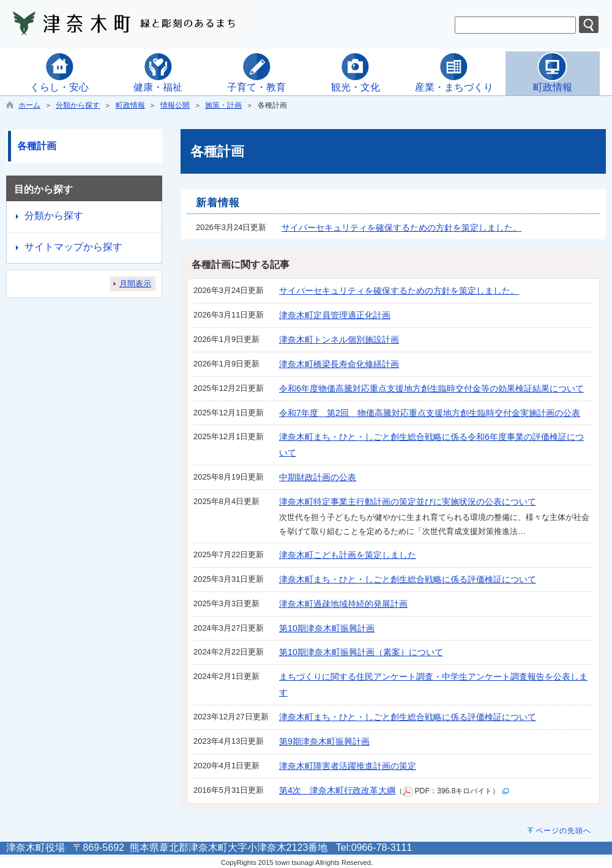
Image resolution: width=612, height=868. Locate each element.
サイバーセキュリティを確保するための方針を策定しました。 (401, 228)
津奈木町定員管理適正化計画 (335, 315)
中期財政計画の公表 (318, 477)
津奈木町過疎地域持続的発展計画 (343, 604)
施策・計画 (223, 105)
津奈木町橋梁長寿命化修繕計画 (339, 364)
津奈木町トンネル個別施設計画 (339, 339)
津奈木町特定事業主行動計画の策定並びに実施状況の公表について (408, 502)
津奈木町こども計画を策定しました (348, 555)
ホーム (29, 105)
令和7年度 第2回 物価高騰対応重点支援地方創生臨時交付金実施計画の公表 (430, 413)
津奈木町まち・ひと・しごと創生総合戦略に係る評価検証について (408, 579)
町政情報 (130, 105)
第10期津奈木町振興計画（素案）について (361, 652)
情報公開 (175, 105)
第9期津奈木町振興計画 (324, 741)
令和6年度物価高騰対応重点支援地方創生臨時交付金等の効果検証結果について (431, 388)
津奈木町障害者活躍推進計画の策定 (348, 766)
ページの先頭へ (563, 831)
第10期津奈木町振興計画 (327, 628)
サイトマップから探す (73, 247)
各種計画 (37, 146)
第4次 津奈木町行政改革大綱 (337, 790)
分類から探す (78, 105)
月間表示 (135, 284)
